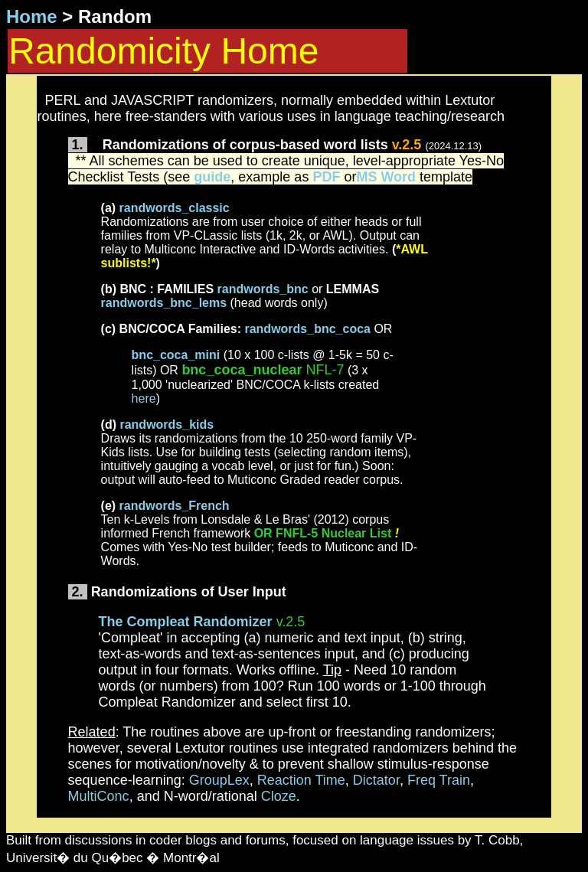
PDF (326, 177)
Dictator (376, 780)
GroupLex (219, 780)
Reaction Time (301, 780)
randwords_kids (167, 425)
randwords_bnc (263, 289)
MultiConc (99, 796)
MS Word (386, 177)
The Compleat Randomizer (186, 622)
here (144, 398)
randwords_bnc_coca (307, 329)
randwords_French (175, 506)
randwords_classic (175, 208)
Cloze (279, 796)
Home (32, 16)
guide (212, 177)
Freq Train (439, 780)
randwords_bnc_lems (164, 303)
